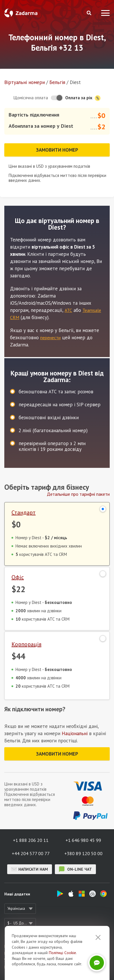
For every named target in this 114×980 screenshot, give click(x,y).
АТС (68, 310)
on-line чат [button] (75, 869)
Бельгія (57, 82)
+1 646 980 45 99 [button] (83, 840)
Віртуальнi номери (25, 82)
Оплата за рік (83, 98)
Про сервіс (13, 946)
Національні (75, 733)
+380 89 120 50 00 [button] (83, 853)
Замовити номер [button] (57, 150)
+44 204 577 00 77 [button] (31, 853)
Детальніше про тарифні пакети (78, 494)
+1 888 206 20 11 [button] (31, 840)
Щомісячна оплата (31, 98)
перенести (50, 338)
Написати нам (30, 869)
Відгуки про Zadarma (22, 953)
